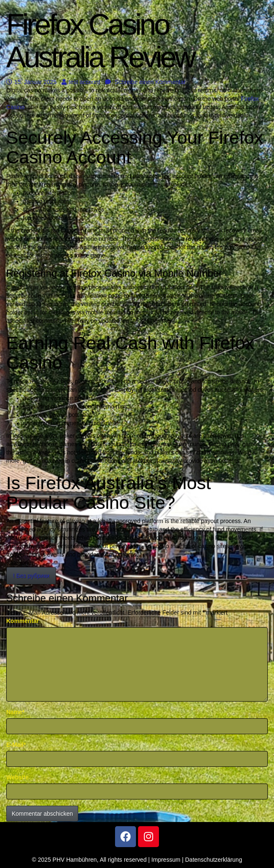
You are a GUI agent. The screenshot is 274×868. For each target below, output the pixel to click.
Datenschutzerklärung (214, 860)
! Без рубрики (31, 576)
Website (17, 777)
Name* (15, 712)
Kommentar (23, 621)
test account (81, 82)
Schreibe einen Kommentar (145, 82)
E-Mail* (16, 745)
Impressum (166, 860)
